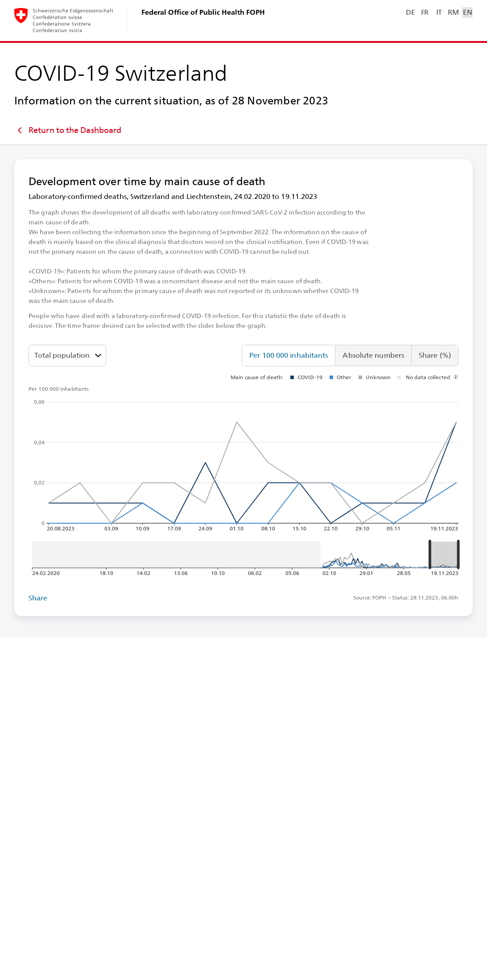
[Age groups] (67, 356)
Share (38, 598)
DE (410, 12)
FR (425, 12)
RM (453, 12)
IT (439, 12)
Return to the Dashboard (68, 130)
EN (467, 12)
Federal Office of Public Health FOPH (203, 12)
